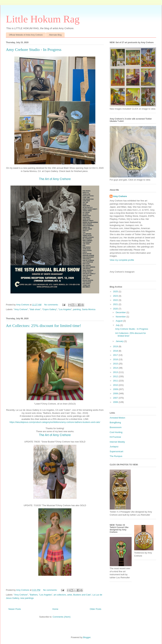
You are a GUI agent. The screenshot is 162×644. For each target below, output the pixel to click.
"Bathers (33, 595)
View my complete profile (122, 260)
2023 (116, 296)
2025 (116, 291)
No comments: (52, 305)
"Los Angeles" (65, 309)
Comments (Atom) (62, 617)
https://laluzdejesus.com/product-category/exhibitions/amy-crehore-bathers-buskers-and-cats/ (55, 422)
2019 (116, 346)
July (118, 325)
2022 (116, 300)
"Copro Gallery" (50, 309)
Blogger (87, 637)
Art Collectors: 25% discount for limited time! (43, 326)
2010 (116, 385)
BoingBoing (115, 422)
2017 (116, 355)
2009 (116, 389)
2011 (116, 381)
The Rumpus (116, 456)
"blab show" (35, 309)
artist (70, 595)
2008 (116, 393)
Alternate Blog (55, 35)
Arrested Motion (117, 418)
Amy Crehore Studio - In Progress (34, 50)
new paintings (27, 598)
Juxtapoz (114, 447)
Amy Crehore (120, 196)
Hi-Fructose (115, 437)
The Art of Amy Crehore (55, 179)
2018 (116, 351)
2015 (116, 364)
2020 (116, 309)
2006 (116, 402)
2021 (116, 304)
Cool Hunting (116, 432)
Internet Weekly (117, 442)
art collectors (60, 595)
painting (77, 309)
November (121, 317)
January (120, 341)
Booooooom (116, 427)
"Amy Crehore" (21, 309)
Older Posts (96, 609)
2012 (116, 376)
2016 (116, 359)
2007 (116, 398)
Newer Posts (15, 609)
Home (55, 609)
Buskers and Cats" (82, 595)
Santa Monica (89, 309)
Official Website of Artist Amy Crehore (26, 35)
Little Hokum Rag (43, 19)
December (121, 312)
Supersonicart (116, 451)
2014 (116, 368)
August (119, 321)
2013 (116, 372)
